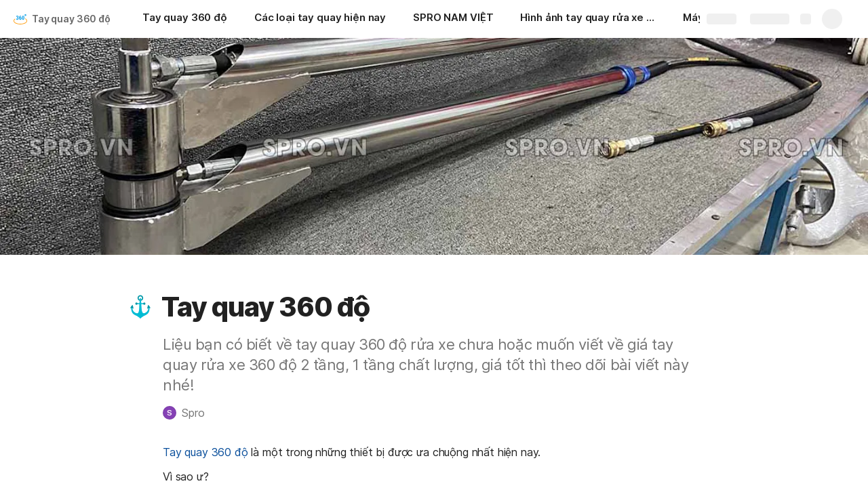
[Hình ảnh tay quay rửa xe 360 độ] (588, 19)
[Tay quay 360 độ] (185, 19)
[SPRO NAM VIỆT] (453, 19)
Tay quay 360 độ (71, 19)
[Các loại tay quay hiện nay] (320, 19)
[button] (140, 307)
